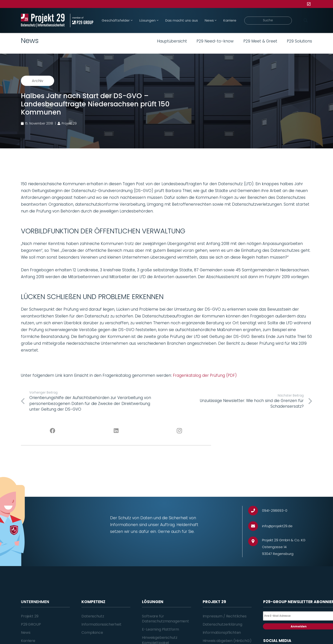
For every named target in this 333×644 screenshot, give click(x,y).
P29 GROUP (31, 624)
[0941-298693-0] (255, 511)
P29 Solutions (299, 41)
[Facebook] (53, 431)
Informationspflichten (222, 633)
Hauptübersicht (172, 41)
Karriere (28, 641)
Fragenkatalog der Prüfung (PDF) (205, 375)
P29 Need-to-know (215, 41)
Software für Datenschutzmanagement (165, 619)
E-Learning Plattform (160, 629)
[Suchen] (305, 20)
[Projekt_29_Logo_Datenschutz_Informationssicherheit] (43, 20)
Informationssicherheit (101, 624)
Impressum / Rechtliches (225, 616)
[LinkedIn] (116, 431)
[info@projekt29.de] (255, 526)
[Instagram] (180, 431)
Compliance (92, 633)
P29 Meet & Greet (260, 41)
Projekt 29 (30, 616)
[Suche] (268, 21)
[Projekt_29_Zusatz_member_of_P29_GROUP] (82, 20)
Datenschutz (93, 616)
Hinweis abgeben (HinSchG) (227, 641)
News (26, 633)
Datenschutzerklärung (222, 624)
